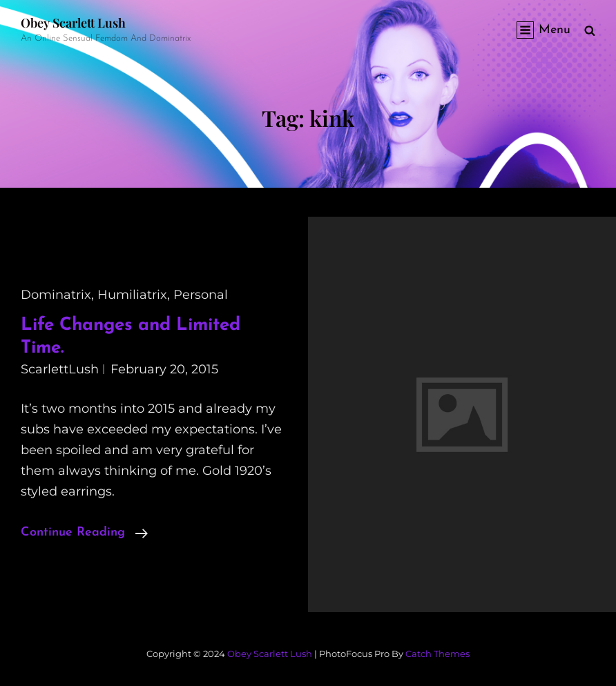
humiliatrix (132, 295)
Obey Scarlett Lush (73, 23)
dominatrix (56, 295)
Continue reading (84, 533)
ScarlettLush (60, 369)
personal (201, 295)
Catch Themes (437, 654)
